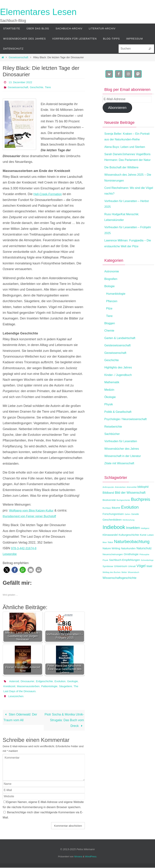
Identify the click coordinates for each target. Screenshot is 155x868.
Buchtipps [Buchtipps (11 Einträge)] (107, 519)
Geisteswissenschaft (119, 357)
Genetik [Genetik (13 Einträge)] (135, 526)
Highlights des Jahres (120, 379)
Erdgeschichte (46, 681)
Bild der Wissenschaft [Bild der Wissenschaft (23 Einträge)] (130, 504)
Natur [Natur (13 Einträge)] (110, 554)
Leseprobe (10, 554)
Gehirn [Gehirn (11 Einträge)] (127, 526)
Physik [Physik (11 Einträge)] (105, 572)
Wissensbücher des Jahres (124, 460)
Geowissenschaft (18, 57)
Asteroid (14, 681)
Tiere (50, 87)
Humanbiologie (117, 305)
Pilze (110, 320)
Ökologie (111, 409)
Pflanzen (112, 313)
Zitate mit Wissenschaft (121, 475)
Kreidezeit (23, 686)
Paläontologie (65, 686)
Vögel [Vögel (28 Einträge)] (141, 577)
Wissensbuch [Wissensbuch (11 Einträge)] (133, 584)
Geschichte (38, 87)
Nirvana (78, 857)
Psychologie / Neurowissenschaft (128, 431)
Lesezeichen (16, 696)
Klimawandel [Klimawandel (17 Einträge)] (110, 546)
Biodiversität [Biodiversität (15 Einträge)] (109, 512)
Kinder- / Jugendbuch (120, 386)
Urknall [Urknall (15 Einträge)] (132, 578)
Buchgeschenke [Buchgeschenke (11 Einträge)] (123, 512)
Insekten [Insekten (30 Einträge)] (133, 539)
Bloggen (110, 335)
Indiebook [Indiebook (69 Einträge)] (114, 538)
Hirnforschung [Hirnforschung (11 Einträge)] (129, 531)
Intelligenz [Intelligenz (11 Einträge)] (145, 540)
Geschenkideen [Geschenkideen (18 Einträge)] (112, 531)
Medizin (110, 401)
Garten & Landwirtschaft (121, 350)
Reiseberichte (114, 438)
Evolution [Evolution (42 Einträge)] (130, 519)
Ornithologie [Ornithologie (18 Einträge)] (131, 566)
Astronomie (112, 283)
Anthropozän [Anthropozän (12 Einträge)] (108, 499)
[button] (7, 570)
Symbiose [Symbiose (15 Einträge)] (108, 578)
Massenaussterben (43, 686)
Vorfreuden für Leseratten (122, 453)
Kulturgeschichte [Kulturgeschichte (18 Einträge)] (129, 546)
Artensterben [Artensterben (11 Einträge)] (120, 499)
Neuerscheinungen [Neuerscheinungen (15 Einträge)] (113, 566)
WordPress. (91, 857)
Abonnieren (117, 108)
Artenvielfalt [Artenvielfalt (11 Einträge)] (132, 499)
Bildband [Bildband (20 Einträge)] (108, 504)
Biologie (110, 298)
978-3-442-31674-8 (25, 548)
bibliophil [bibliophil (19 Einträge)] (143, 498)
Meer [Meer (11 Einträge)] (105, 554)
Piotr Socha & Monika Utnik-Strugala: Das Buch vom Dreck (66, 720)
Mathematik (113, 394)
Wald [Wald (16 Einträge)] (149, 578)
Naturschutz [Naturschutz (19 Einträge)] (144, 560)
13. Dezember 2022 (21, 82)
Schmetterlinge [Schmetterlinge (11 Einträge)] (147, 572)
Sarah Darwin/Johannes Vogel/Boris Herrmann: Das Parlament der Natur (124, 166)
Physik (109, 416)
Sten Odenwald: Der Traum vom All (21, 717)
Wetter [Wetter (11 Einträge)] (124, 584)
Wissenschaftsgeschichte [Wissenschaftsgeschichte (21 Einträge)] (119, 589)
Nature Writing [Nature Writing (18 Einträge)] (111, 560)
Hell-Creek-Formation (49, 194)
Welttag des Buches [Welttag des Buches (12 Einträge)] (112, 584)
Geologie (9, 686)
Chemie (110, 342)
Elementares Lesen (38, 12)
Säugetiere (10, 691)
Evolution (62, 681)
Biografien (112, 290)
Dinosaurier (28, 681)
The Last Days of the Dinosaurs (39, 691)
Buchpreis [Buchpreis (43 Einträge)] (141, 511)
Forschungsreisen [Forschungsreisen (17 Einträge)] (113, 525)
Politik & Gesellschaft (119, 423)
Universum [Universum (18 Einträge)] (121, 578)
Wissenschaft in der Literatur (125, 467)
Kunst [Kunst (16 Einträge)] (143, 546)
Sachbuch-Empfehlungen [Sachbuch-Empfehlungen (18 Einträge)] (124, 571)
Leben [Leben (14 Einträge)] (150, 547)
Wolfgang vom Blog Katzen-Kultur (33, 510)
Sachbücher (113, 445)
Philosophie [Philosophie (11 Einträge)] (144, 566)
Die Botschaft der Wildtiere (123, 179)
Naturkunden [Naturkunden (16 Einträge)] (128, 560)
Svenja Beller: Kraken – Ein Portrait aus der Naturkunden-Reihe (125, 139)
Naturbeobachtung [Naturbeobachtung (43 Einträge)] (132, 553)
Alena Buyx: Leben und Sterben (127, 153)
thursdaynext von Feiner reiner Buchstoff (31, 516)
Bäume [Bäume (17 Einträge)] (116, 519)
